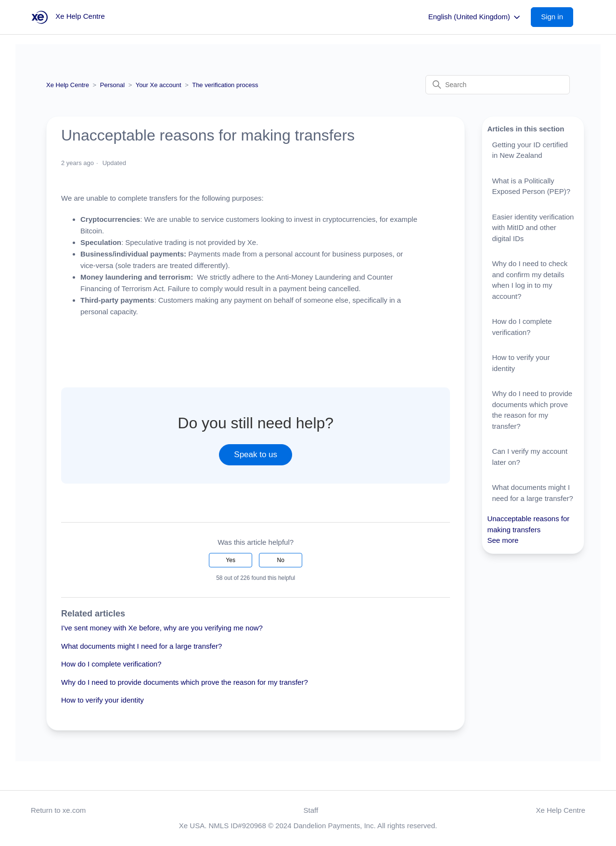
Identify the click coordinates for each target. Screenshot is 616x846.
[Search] (498, 85)
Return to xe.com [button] (58, 810)
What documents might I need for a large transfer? (141, 646)
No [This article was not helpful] (281, 560)
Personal (112, 85)
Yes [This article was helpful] (231, 560)
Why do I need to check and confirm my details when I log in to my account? (530, 280)
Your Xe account (159, 85)
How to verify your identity (103, 700)
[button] (557, 17)
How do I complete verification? (111, 664)
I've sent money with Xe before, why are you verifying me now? (162, 628)
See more (503, 540)
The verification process (225, 85)
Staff (311, 810)
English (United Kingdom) (475, 17)
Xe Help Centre (68, 85)
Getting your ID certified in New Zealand (530, 150)
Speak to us (256, 455)
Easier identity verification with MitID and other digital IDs (533, 228)
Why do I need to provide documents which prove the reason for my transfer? (185, 682)
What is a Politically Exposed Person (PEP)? (531, 186)
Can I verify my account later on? (530, 457)
